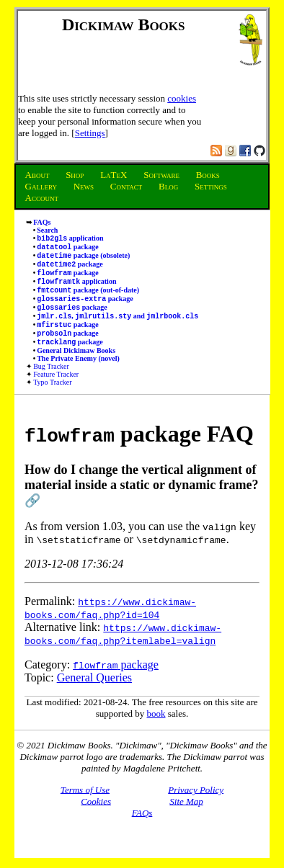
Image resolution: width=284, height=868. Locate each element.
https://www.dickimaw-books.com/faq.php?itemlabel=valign (123, 653)
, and (117, 330)
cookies (182, 98)
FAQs (42, 222)
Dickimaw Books (124, 24)
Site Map (186, 819)
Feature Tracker (56, 393)
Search (47, 230)
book (156, 732)
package (68, 250)
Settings (90, 133)
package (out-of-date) (88, 300)
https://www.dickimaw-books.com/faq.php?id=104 (110, 627)
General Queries (94, 696)
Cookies (96, 819)
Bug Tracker (51, 385)
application (70, 240)
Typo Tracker (52, 401)
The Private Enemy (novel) (78, 377)
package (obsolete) (83, 260)
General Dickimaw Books (76, 369)
